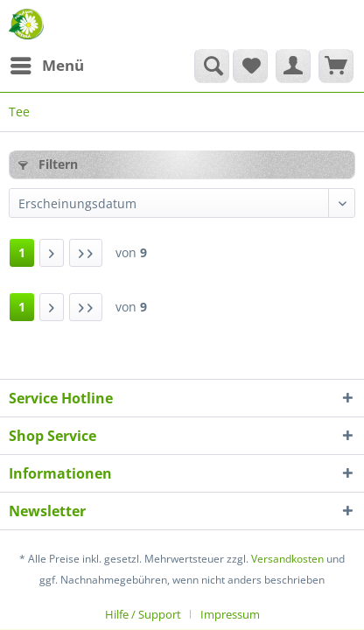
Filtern (48, 164)
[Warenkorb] (336, 66)
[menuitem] (46, 66)
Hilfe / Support (143, 614)
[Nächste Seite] (52, 253)
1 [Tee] (22, 252)
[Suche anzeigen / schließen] (212, 66)
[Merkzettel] (250, 66)
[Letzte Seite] (86, 253)
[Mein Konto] (293, 66)
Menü (47, 63)
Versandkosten (287, 559)
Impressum (230, 614)
